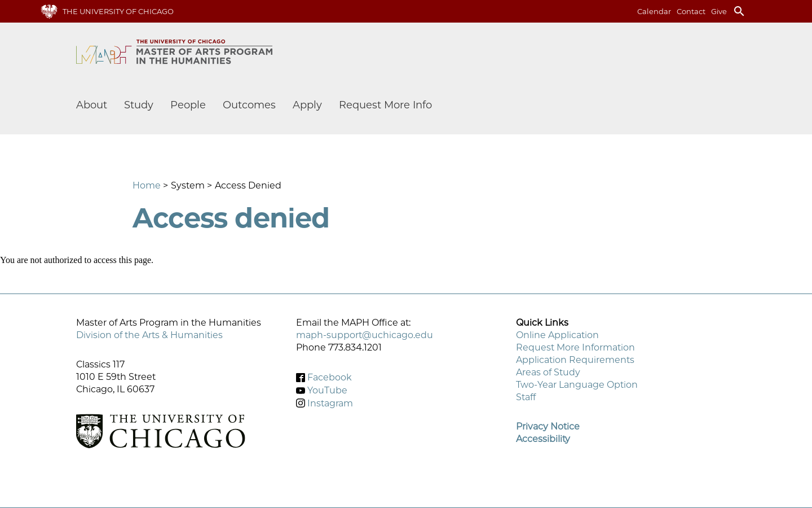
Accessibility (543, 439)
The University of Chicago (118, 11)
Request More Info (385, 105)
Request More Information (575, 347)
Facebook (330, 377)
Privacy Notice (548, 426)
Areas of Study (548, 372)
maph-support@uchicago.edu (365, 335)
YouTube (327, 390)
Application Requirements (575, 360)
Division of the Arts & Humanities (149, 335)
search (739, 11)
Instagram (330, 403)
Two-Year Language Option (577, 385)
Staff (526, 397)
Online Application (557, 335)
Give (719, 11)
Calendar (654, 11)
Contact (691, 11)
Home (147, 185)
